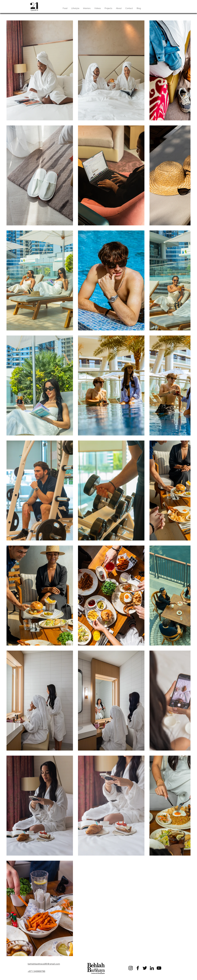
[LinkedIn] (152, 968)
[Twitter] (145, 968)
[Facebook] (138, 968)
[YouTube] (159, 968)
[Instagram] (131, 968)
